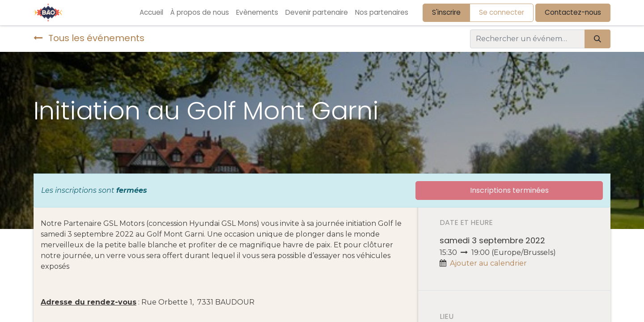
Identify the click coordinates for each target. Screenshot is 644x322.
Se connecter (502, 12)
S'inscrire (446, 12)
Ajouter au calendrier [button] (488, 263)
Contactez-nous (573, 12)
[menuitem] (151, 13)
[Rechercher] (597, 39)
